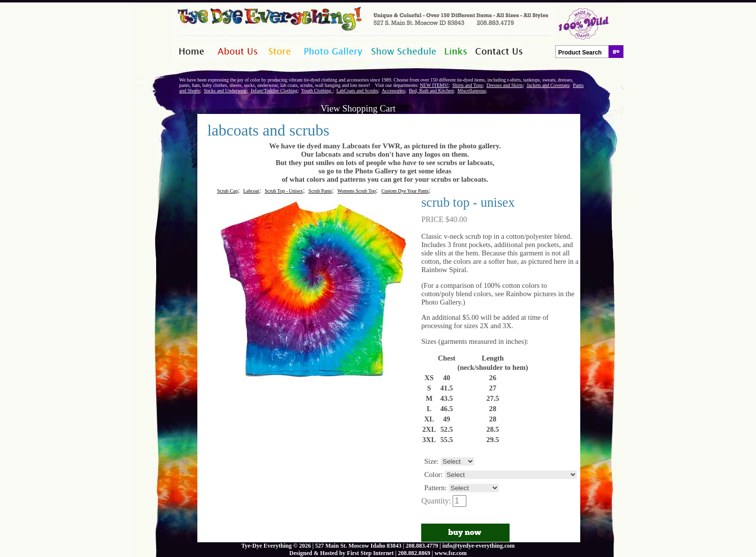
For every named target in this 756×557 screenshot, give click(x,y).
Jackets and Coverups (548, 85)
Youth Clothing (317, 91)
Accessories (393, 91)
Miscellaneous (472, 91)
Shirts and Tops (467, 85)
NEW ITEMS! (434, 85)
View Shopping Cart (358, 108)
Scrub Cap (227, 191)
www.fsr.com (451, 553)
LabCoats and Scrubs (357, 91)
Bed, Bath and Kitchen (431, 91)
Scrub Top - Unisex (284, 191)
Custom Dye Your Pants (405, 191)
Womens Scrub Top (356, 191)
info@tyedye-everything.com (478, 546)
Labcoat (251, 191)
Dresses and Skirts (505, 85)
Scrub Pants (320, 191)
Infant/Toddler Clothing (274, 91)
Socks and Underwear (225, 91)
